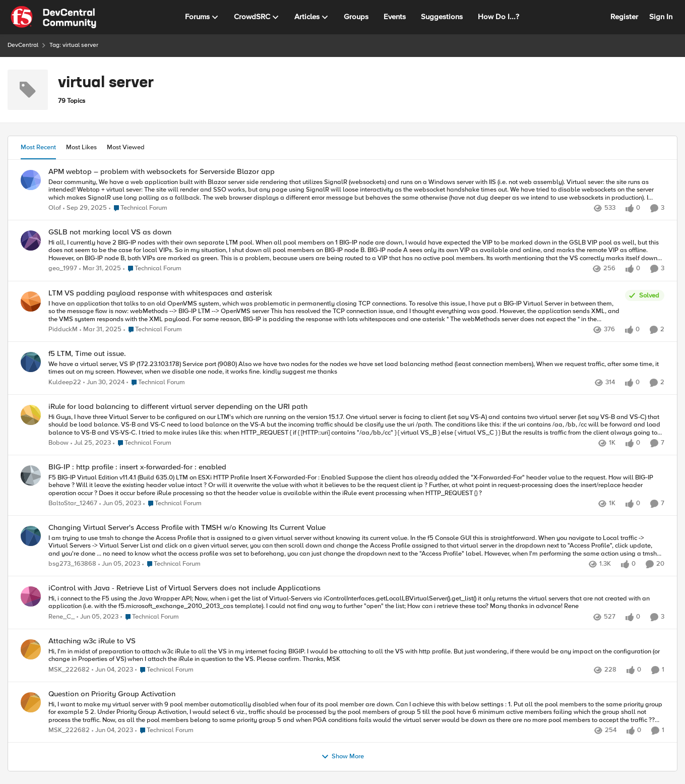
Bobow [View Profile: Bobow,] (58, 443)
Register (624, 17)
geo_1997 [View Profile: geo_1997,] (63, 269)
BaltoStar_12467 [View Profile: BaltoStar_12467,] (73, 503)
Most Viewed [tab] (126, 147)
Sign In (661, 17)
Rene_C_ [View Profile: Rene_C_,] (61, 617)
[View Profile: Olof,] (31, 180)
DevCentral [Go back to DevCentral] (23, 45)
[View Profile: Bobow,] (31, 415)
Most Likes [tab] (81, 147)
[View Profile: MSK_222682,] (31, 649)
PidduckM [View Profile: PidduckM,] (63, 329)
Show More (342, 757)
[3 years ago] (91, 443)
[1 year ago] (100, 269)
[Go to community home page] (53, 17)
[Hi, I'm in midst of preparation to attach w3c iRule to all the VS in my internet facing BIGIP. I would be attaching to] (356, 656)
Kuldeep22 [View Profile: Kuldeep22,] (65, 382)
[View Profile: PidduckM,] (31, 301)
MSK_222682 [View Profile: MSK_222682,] (69, 670)
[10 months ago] (85, 208)
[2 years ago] (104, 383)
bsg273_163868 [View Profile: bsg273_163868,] (72, 564)
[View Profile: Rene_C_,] (31, 596)
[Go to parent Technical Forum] (138, 208)
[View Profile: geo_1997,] (31, 240)
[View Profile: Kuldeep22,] (31, 362)
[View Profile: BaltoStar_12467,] (31, 475)
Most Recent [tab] (38, 147)
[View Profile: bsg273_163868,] (31, 536)
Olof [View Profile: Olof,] (55, 208)
